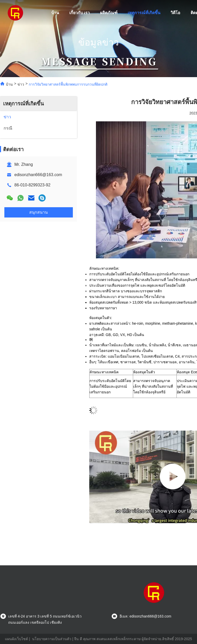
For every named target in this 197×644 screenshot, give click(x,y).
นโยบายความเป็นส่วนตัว (52, 639)
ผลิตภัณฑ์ (109, 13)
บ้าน (55, 13)
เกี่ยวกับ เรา (80, 13)
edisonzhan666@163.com (38, 175)
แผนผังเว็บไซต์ (16, 639)
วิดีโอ (175, 13)
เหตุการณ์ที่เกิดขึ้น (144, 13)
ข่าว (21, 84)
